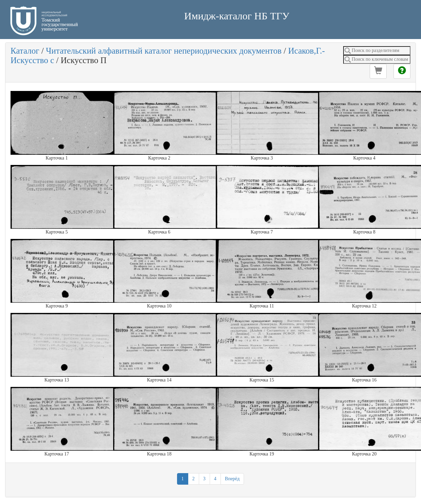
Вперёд (232, 479)
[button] (378, 71)
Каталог (25, 51)
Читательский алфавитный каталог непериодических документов (164, 51)
